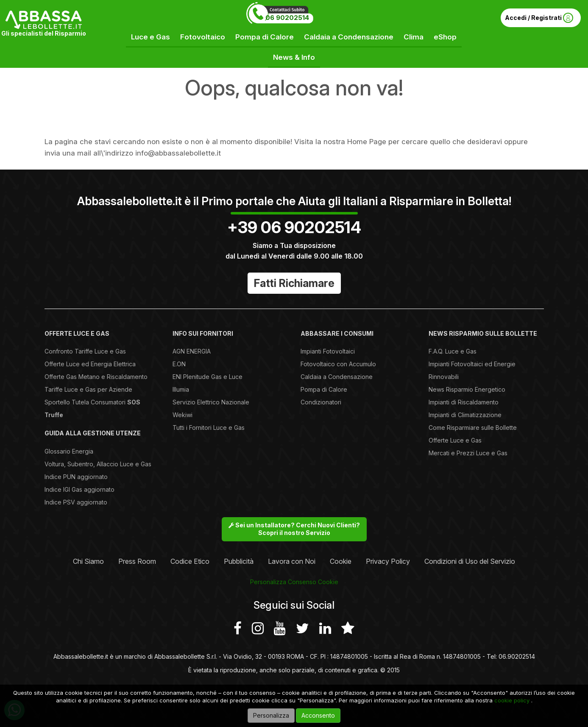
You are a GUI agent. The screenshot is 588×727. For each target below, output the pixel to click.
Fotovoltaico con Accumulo (338, 364)
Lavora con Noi (292, 561)
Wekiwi (183, 415)
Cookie (341, 561)
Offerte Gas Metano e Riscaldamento (96, 377)
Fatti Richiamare (294, 283)
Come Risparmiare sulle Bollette (473, 428)
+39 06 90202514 (294, 227)
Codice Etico (190, 561)
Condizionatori (321, 402)
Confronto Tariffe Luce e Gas (85, 351)
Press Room (137, 561)
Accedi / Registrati (539, 18)
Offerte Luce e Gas (455, 440)
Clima (414, 37)
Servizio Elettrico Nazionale (211, 402)
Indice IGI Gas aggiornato (79, 489)
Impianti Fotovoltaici (328, 351)
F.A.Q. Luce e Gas (453, 351)
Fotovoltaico (203, 37)
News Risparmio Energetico (467, 389)
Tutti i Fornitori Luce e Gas (209, 428)
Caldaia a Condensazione (349, 37)
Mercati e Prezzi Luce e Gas (468, 453)
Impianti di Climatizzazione (465, 415)
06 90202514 (287, 18)
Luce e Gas (150, 37)
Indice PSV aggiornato (76, 502)
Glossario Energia (69, 451)
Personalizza (271, 715)
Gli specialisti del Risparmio (44, 33)
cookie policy (512, 700)
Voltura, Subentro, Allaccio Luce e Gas (98, 464)
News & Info (294, 57)
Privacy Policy (388, 561)
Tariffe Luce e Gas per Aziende (88, 389)
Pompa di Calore (265, 37)
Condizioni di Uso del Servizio (470, 561)
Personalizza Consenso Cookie (294, 582)
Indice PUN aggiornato (76, 477)
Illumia (181, 389)
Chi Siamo (88, 561)
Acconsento (318, 715)
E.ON (179, 364)
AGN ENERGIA (192, 351)
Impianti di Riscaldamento (464, 402)
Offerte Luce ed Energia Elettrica (90, 364)
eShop (445, 37)
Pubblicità (239, 561)
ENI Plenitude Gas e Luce (208, 377)
